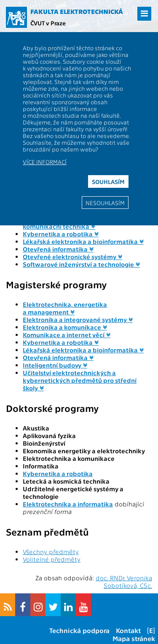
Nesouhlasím (105, 203)
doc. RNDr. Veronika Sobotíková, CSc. (124, 582)
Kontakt (128, 630)
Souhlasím (108, 181)
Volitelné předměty (52, 559)
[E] (151, 630)
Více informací (45, 162)
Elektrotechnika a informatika (68, 504)
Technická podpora (79, 630)
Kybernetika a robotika (58, 474)
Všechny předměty (51, 552)
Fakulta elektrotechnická (77, 11)
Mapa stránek (134, 638)
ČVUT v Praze (48, 23)
